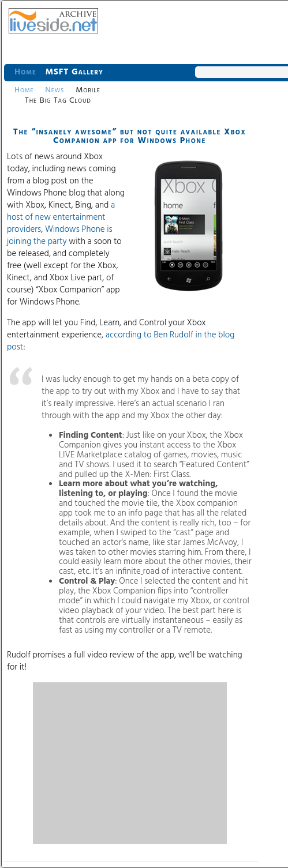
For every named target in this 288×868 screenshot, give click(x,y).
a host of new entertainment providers (61, 217)
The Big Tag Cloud (58, 101)
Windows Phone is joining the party (60, 236)
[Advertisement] (130, 763)
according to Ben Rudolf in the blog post (121, 341)
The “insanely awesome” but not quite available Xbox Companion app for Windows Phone (130, 136)
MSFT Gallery (74, 72)
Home (25, 72)
